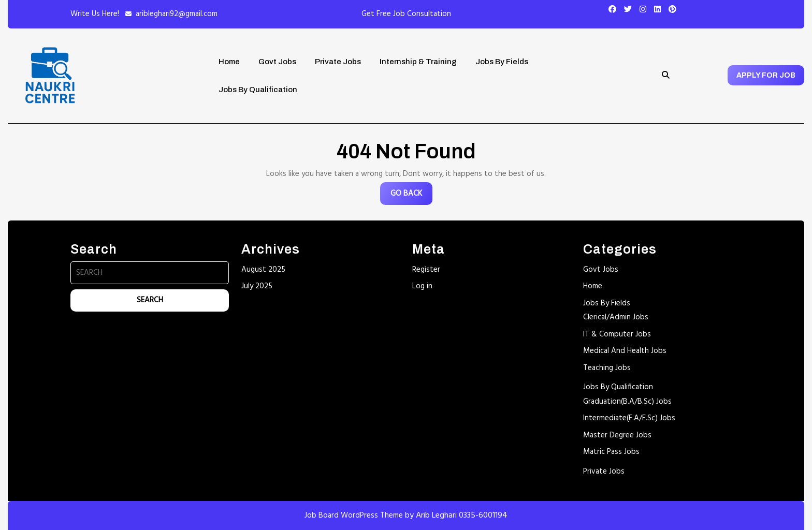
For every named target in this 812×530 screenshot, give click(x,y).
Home (229, 62)
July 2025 (257, 286)
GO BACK (411, 196)
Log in (422, 286)
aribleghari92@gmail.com (177, 14)
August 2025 (263, 270)
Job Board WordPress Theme (354, 516)
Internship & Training (418, 62)
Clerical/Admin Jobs (616, 317)
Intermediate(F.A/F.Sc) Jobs (629, 418)
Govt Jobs (277, 62)
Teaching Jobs (607, 368)
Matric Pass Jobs (611, 452)
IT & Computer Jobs (617, 334)
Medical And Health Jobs (625, 351)
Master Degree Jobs (617, 435)
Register (426, 270)
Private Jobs (338, 62)
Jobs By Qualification (258, 90)
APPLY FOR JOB (766, 75)
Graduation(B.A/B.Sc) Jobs (627, 402)
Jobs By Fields (502, 62)
